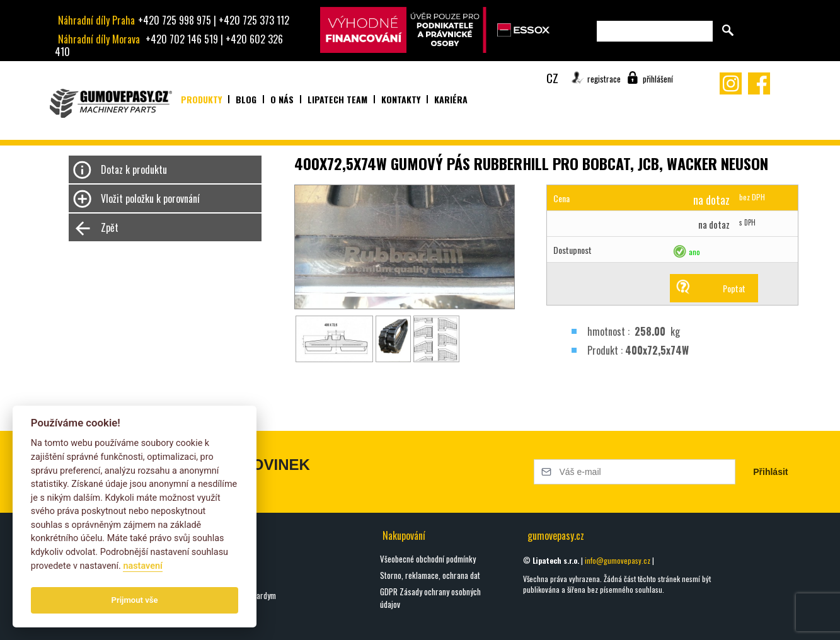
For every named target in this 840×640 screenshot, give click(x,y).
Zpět (110, 227)
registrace (604, 79)
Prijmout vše (135, 600)
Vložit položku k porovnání (150, 198)
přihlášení (658, 79)
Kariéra (451, 99)
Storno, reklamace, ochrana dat (430, 575)
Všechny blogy (226, 622)
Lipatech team (337, 99)
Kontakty (401, 99)
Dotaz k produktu (134, 169)
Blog (246, 99)
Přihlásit (770, 472)
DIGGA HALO (222, 579)
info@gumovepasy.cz (618, 560)
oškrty (213, 563)
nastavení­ (142, 566)
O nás (282, 99)
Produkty (201, 99)
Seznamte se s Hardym (240, 595)
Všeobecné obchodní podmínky (428, 559)
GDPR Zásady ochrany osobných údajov (430, 598)
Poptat (734, 288)
